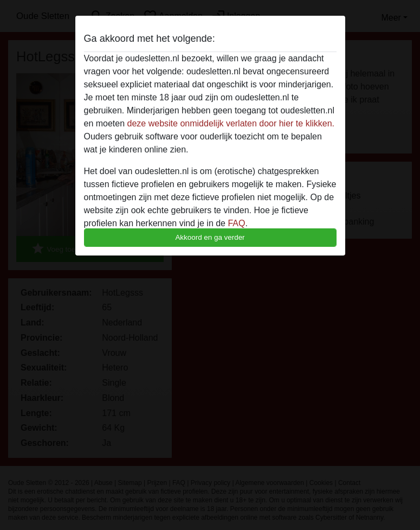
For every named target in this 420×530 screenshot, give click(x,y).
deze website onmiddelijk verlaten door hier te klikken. (231, 123)
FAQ (236, 223)
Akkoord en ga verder (210, 237)
